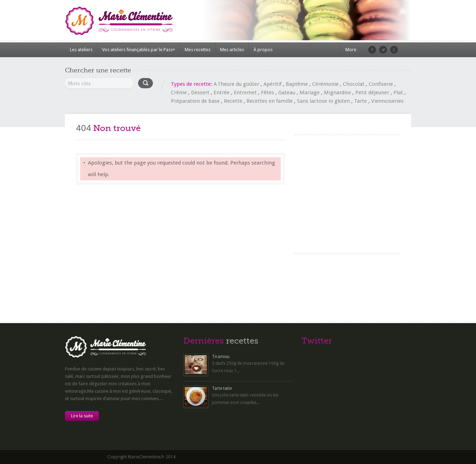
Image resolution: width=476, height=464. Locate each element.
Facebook (372, 50)
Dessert (200, 93)
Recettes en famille (270, 101)
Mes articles (232, 50)
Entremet (245, 93)
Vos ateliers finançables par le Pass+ (139, 50)
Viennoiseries (387, 101)
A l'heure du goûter (236, 84)
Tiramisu (221, 357)
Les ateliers (81, 50)
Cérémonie (325, 84)
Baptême (297, 84)
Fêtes (267, 93)
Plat (398, 93)
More (351, 50)
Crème (179, 93)
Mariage (310, 93)
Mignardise (337, 93)
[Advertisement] (346, 189)
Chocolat (354, 84)
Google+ (394, 50)
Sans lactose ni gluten (323, 101)
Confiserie (381, 84)
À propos (263, 50)
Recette (233, 101)
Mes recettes (198, 50)
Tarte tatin (222, 388)
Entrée (222, 93)
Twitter (383, 50)
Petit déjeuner (372, 93)
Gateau (287, 93)
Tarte (361, 101)
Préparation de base (195, 101)
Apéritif (272, 84)
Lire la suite (82, 416)
